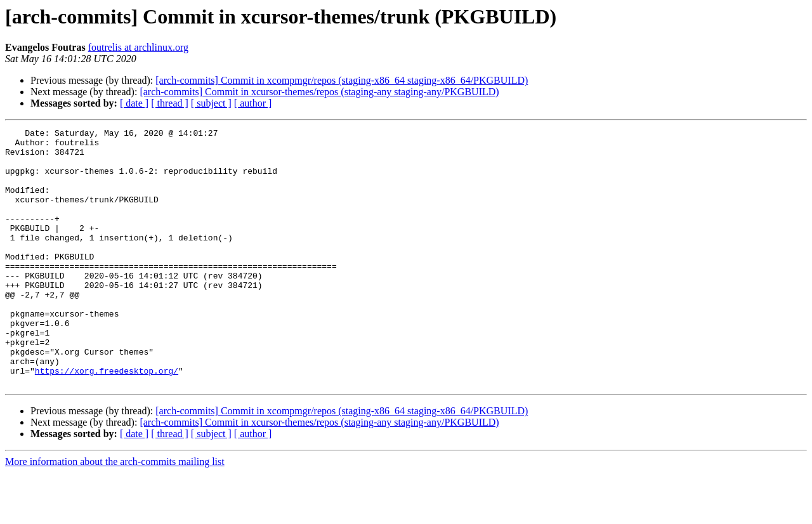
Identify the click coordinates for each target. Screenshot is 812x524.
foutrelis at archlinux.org (138, 47)
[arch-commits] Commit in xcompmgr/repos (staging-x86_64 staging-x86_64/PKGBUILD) (342, 80)
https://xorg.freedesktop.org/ (107, 420)
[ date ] (134, 103)
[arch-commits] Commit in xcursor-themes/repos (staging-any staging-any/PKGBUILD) (319, 92)
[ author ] (253, 103)
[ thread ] (170, 103)
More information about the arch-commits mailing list (115, 513)
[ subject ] (211, 103)
